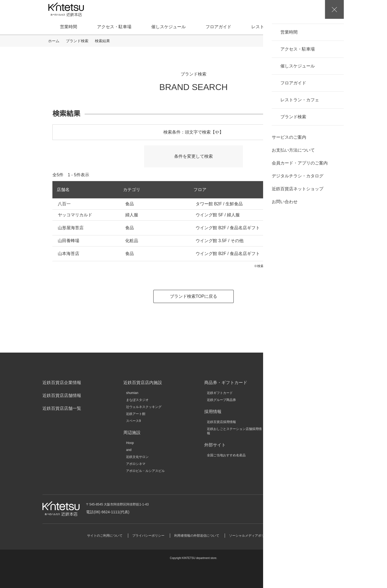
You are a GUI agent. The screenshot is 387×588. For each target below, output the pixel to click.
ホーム (54, 41)
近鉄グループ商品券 (221, 400)
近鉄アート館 (136, 414)
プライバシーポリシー (148, 536)
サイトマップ (290, 536)
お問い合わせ (313, 508)
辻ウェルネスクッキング (144, 407)
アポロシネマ (136, 464)
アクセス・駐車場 (114, 27)
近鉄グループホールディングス (310, 393)
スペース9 (133, 421)
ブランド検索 (323, 27)
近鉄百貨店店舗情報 (62, 395)
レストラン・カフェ (271, 27)
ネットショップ (292, 228)
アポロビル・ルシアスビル (145, 471)
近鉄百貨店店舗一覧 (62, 408)
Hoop (130, 443)
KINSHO (294, 414)
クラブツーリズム (301, 421)
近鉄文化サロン (137, 457)
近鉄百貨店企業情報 (62, 383)
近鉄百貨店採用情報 (221, 422)
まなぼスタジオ (137, 400)
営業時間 (69, 27)
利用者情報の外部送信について (197, 536)
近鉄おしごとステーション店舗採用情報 (234, 431)
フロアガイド (218, 27)
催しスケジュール (169, 27)
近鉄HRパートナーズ (303, 428)
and (129, 450)
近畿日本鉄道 (298, 400)
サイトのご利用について (105, 536)
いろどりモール (299, 442)
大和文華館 (296, 449)
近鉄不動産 (296, 407)
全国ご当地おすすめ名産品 (226, 455)
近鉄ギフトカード (220, 393)
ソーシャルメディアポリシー (250, 536)
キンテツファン (299, 435)
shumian (132, 393)
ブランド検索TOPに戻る (194, 296)
